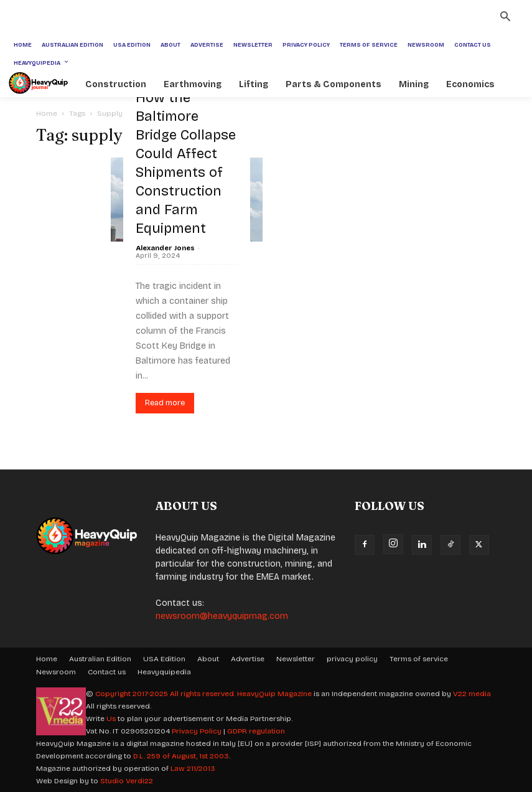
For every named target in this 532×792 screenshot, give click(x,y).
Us (111, 719)
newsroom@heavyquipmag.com (222, 616)
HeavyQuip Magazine (274, 694)
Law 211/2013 (193, 768)
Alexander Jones (165, 248)
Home (47, 113)
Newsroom (56, 672)
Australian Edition (100, 659)
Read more (165, 403)
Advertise (248, 659)
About (208, 659)
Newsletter (296, 659)
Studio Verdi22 (127, 781)
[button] (505, 18)
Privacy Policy (197, 731)
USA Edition (164, 659)
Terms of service (419, 659)
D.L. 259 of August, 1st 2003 (181, 756)
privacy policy (352, 659)
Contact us (107, 672)
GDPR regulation (256, 731)
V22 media (472, 694)
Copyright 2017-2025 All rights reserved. (166, 694)
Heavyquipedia (164, 672)
